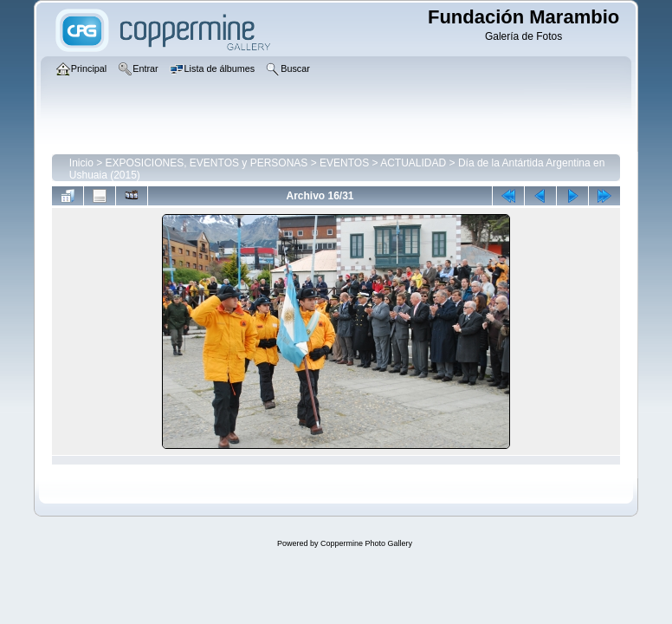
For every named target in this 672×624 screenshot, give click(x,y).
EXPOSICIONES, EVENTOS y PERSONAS (207, 163)
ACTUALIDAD (413, 163)
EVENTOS (344, 163)
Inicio (81, 163)
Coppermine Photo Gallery (366, 543)
